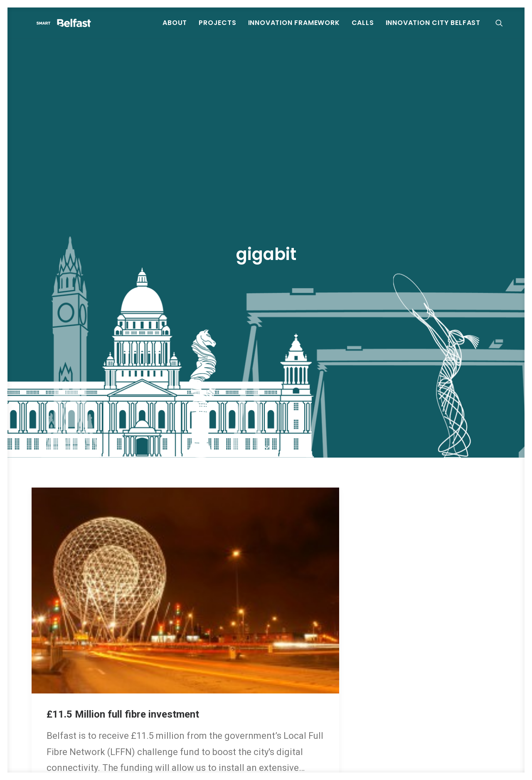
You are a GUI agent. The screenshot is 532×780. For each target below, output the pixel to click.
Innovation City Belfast (433, 29)
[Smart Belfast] (89, 29)
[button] (503, 29)
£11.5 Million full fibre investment (123, 655)
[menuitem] (175, 29)
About (175, 29)
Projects (218, 29)
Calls (363, 29)
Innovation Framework (294, 29)
